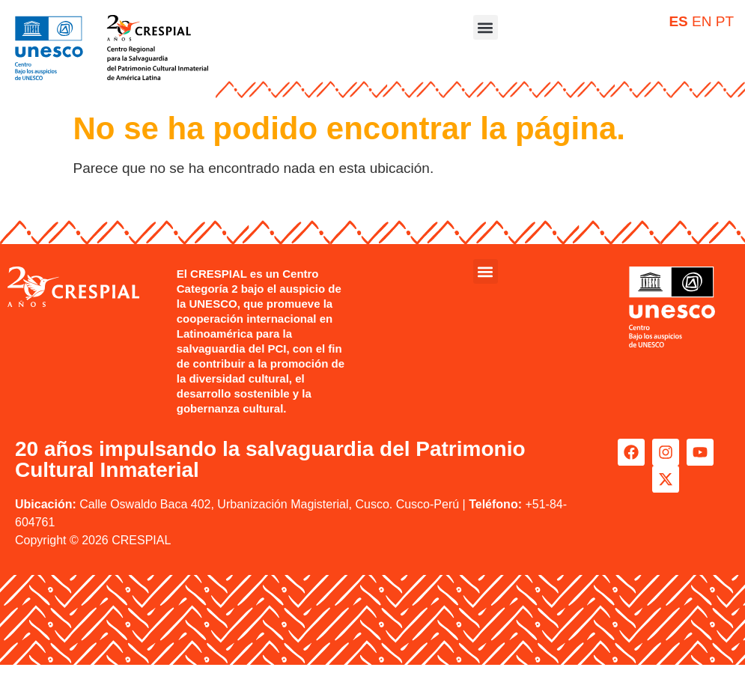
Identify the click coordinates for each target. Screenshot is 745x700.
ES (678, 21)
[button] (486, 27)
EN (702, 21)
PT (725, 21)
